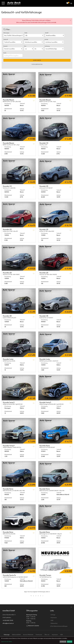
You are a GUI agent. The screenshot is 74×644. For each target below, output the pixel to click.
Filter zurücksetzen (37, 64)
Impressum (53, 618)
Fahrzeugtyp (6, 33)
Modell (47, 33)
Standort (5, 46)
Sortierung (47, 46)
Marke (26, 33)
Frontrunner (39, 635)
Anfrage (53, 615)
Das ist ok (70, 642)
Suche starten (37, 60)
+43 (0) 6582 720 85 (8, 620)
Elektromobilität (16, 635)
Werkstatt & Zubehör (34, 626)
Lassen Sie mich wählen (7, 642)
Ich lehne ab (63, 642)
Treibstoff (6, 39)
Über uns (47, 635)
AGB (52, 620)
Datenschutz (54, 623)
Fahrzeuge (7, 635)
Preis (25, 46)
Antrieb (46, 39)
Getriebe (26, 39)
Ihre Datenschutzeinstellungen (59, 626)
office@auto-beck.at (8, 623)
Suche (5, 53)
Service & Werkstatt (28, 635)
